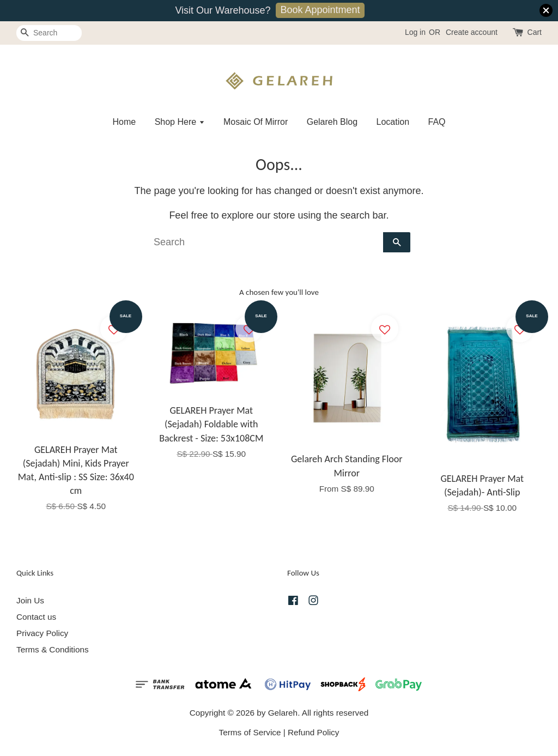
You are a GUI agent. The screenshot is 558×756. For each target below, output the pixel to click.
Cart (535, 32)
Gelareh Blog (332, 122)
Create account (472, 32)
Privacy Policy (42, 633)
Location (393, 122)
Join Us (30, 600)
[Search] (49, 33)
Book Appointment (320, 10)
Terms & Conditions (53, 649)
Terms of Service (250, 732)
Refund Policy (313, 732)
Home (124, 122)
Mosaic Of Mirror (256, 122)
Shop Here (180, 122)
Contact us (36, 617)
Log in (415, 32)
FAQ (437, 122)
